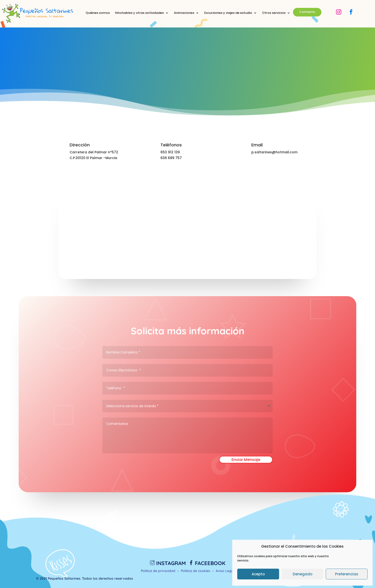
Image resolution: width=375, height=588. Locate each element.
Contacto (307, 12)
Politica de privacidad (158, 571)
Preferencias (347, 574)
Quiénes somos (98, 13)
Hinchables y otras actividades (139, 13)
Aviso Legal (225, 571)
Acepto (258, 574)
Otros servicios (274, 13)
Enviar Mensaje (246, 460)
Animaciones (184, 13)
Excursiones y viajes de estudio (228, 13)
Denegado (303, 574)
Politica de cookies (196, 571)
